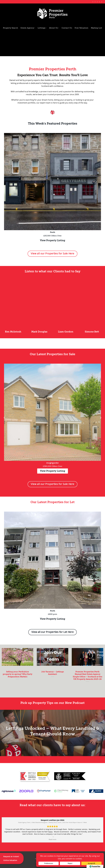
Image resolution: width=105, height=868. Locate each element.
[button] (4, 187)
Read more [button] (52, 839)
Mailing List (97, 28)
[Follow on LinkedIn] (100, 2)
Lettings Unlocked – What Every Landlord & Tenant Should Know (52, 731)
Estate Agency (28, 28)
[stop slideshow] (53, 464)
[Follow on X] (98, 2)
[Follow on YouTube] (102, 2)
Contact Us (67, 28)
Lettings (42, 28)
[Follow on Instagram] (96, 2)
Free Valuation (81, 28)
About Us (54, 28)
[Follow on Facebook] (93, 2)
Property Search (11, 28)
